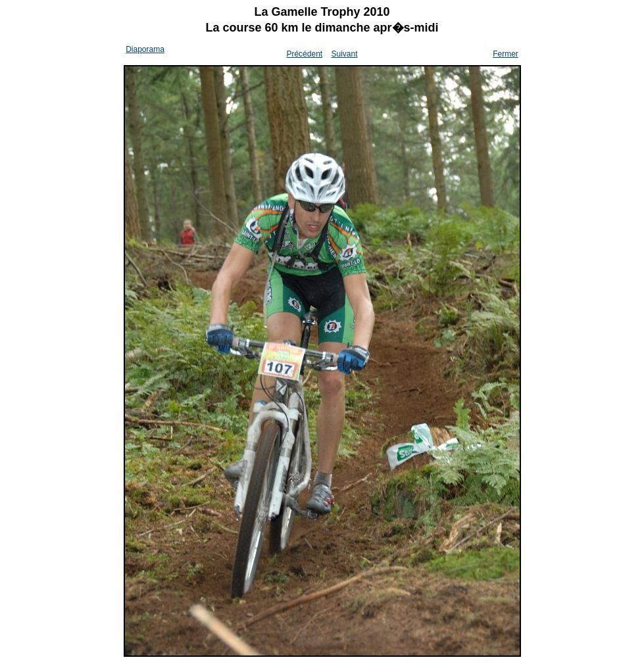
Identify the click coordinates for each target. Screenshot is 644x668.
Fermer (506, 54)
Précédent (304, 54)
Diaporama (145, 49)
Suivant (344, 54)
